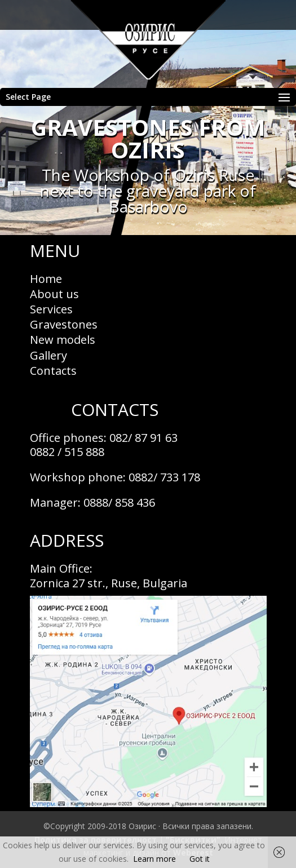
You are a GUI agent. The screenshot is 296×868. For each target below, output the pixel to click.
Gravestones (64, 324)
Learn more (154, 859)
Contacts (53, 371)
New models (63, 340)
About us (54, 294)
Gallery (48, 355)
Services (51, 309)
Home (46, 279)
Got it (200, 859)
